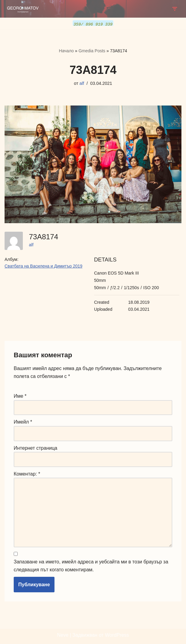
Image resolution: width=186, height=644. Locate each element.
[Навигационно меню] (175, 9)
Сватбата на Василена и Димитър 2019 (44, 266)
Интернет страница (35, 448)
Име (20, 396)
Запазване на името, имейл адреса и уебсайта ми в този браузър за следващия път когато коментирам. (91, 566)
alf (82, 83)
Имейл (23, 422)
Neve (63, 635)
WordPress (117, 635)
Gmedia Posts (92, 50)
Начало (67, 50)
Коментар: (27, 474)
